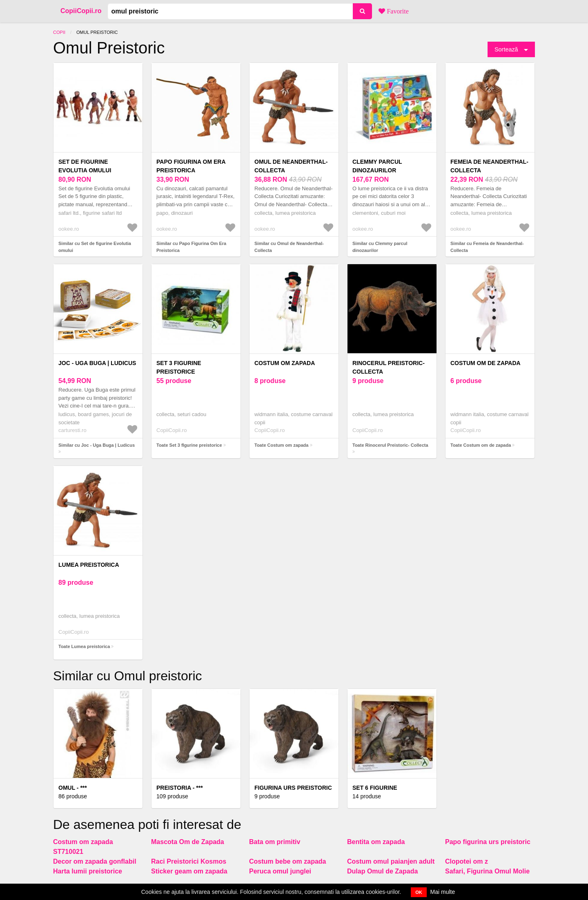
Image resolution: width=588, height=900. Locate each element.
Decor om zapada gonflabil (95, 861)
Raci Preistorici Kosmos (189, 861)
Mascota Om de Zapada (188, 842)
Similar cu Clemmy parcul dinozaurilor (380, 247)
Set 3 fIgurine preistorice (179, 367)
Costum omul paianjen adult (391, 861)
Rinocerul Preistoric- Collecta (389, 367)
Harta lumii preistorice (88, 871)
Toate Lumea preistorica (84, 646)
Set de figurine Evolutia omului (85, 166)
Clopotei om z (467, 861)
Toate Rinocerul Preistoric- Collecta (390, 445)
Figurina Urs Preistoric (293, 788)
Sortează (506, 49)
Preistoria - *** (180, 788)
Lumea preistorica (89, 565)
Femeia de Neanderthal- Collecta (489, 166)
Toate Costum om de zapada (481, 445)
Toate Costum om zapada (281, 445)
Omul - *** (73, 788)
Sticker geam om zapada (189, 871)
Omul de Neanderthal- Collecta (291, 166)
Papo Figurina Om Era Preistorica (191, 166)
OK (419, 892)
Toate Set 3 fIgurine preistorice (189, 445)
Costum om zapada (285, 363)
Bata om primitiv (275, 842)
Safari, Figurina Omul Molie (487, 871)
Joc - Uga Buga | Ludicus (97, 363)
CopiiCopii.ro (81, 11)
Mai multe (443, 892)
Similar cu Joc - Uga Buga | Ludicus (97, 445)
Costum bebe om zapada (287, 861)
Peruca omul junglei (280, 871)
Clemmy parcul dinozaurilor (377, 166)
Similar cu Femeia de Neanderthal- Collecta (487, 247)
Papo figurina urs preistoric (488, 842)
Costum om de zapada (486, 363)
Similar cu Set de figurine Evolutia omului (95, 247)
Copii (59, 32)
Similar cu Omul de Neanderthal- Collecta (289, 247)
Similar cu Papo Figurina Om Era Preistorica (191, 247)
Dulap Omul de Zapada (382, 871)
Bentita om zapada (376, 842)
